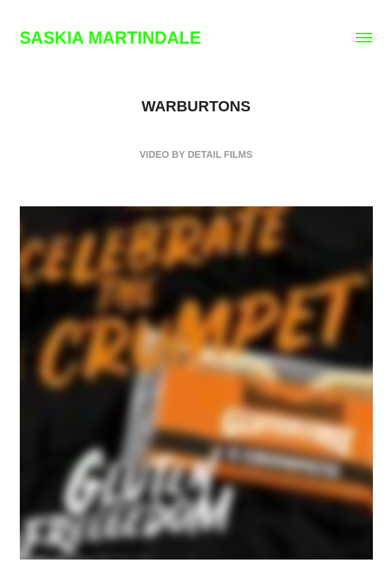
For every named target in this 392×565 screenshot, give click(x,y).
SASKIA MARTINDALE (111, 38)
